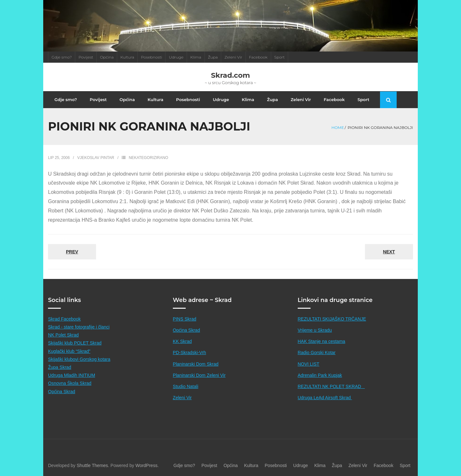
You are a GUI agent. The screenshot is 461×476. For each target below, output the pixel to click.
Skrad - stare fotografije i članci (79, 327)
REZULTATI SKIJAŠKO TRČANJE (332, 319)
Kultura (127, 57)
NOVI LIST (309, 364)
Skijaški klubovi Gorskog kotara (79, 359)
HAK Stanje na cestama (322, 341)
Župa (213, 57)
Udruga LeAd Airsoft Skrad (325, 398)
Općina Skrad (62, 392)
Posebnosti (151, 57)
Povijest (86, 57)
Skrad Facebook (64, 319)
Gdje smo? (62, 57)
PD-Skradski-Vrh (190, 353)
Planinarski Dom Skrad (196, 364)
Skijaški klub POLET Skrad (75, 343)
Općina (107, 57)
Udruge (176, 57)
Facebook (258, 57)
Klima (196, 57)
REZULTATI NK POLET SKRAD (331, 386)
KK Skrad (182, 341)
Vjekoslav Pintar (96, 158)
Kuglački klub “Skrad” (69, 351)
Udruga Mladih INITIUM (72, 375)
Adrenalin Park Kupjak (320, 375)
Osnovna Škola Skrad (70, 383)
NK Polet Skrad (63, 335)
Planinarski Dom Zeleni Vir (199, 375)
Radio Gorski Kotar (317, 353)
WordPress (146, 465)
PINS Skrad (185, 319)
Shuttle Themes (93, 465)
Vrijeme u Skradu (315, 330)
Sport (280, 57)
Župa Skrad (60, 367)
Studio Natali (186, 386)
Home (338, 127)
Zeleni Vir (233, 57)
